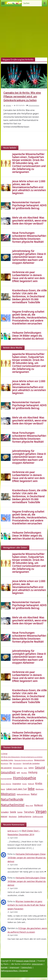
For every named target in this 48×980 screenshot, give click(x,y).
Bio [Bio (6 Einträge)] (11, 763)
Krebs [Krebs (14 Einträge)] (39, 783)
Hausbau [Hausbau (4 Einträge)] (24, 773)
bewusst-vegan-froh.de (26, 961)
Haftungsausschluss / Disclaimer (14, 971)
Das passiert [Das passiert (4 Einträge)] (17, 764)
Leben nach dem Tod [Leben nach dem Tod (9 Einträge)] (16, 789)
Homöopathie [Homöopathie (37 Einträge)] (25, 778)
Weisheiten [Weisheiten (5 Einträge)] (13, 817)
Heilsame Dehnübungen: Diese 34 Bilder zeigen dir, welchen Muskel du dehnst (27, 858)
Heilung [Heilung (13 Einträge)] (33, 772)
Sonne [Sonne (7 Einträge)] (20, 812)
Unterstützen (37, 964)
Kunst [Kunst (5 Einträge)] (3, 789)
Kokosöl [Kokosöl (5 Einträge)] (31, 784)
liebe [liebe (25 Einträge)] (31, 789)
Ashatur (8, 105)
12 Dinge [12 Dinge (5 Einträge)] (4, 754)
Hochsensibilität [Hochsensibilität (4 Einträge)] (6, 779)
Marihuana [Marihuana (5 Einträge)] (40, 789)
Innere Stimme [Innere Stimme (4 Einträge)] (6, 784)
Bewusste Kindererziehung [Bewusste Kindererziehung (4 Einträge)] (24, 760)
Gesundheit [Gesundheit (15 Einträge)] (8, 772)
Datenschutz (27, 967)
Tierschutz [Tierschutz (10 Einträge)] (29, 812)
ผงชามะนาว (13, 831)
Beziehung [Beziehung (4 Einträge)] (5, 764)
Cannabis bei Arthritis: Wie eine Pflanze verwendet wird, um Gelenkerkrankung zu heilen (22, 97)
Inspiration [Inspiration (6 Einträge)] (17, 784)
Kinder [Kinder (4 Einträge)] (25, 784)
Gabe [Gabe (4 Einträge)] (25, 768)
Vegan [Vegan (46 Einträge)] (41, 811)
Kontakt (4, 967)
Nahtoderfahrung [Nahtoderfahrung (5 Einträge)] (23, 794)
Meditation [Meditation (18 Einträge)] (8, 794)
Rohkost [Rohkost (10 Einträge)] (39, 805)
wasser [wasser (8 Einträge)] (4, 816)
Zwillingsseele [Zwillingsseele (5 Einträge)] (38, 817)
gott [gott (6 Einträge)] (18, 773)
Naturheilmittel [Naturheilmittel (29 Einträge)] (13, 805)
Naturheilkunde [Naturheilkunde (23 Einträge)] (12, 799)
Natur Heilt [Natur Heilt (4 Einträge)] (29, 806)
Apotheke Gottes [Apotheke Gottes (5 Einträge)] (7, 760)
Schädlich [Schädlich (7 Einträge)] (5, 812)
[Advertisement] (24, 32)
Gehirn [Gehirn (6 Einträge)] (31, 768)
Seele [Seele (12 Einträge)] (13, 812)
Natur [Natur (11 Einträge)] (34, 794)
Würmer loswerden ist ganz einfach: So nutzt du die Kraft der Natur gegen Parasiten (26, 905)
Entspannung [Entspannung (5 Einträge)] (18, 768)
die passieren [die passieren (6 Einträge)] (6, 768)
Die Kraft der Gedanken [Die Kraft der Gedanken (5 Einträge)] (31, 763)
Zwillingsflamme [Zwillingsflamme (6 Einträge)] (25, 817)
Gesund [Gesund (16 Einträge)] (40, 767)
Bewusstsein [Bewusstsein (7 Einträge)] (39, 760)
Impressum (14, 967)
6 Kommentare (33, 105)
